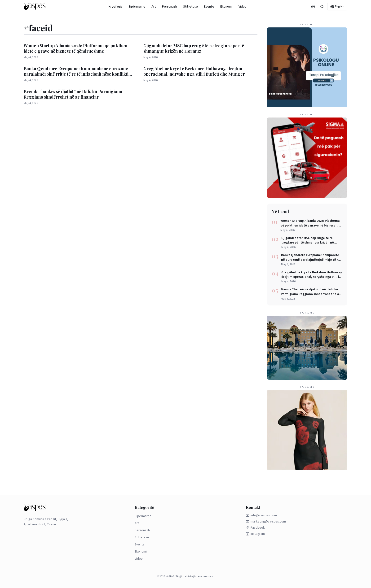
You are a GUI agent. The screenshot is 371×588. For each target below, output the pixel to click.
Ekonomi (226, 7)
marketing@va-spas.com (266, 522)
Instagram (255, 534)
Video (243, 7)
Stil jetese (190, 7)
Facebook (255, 528)
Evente (209, 7)
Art (154, 7)
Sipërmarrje (137, 7)
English (337, 7)
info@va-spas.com (261, 515)
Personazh (170, 7)
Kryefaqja (115, 7)
